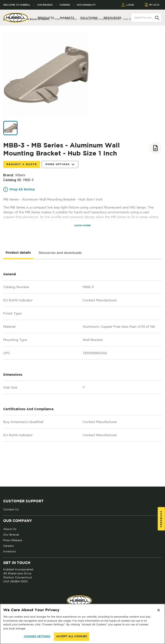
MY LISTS (152, 5)
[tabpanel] (82, 373)
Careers (65, 5)
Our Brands (45, 5)
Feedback (161, 519)
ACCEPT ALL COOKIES (72, 636)
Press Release (13, 540)
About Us (10, 529)
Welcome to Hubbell (17, 5)
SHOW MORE (82, 226)
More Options (60, 165)
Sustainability (86, 5)
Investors (10, 551)
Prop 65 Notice (19, 190)
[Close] (159, 610)
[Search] (157, 17)
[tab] (18, 253)
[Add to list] (155, 148)
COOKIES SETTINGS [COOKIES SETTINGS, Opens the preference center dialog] (37, 636)
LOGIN (128, 5)
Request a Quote (22, 164)
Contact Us (11, 509)
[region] (82, 624)
